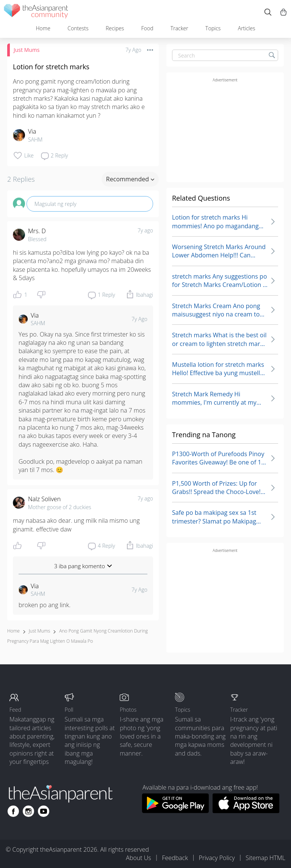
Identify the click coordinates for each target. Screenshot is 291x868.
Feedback (175, 858)
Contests (78, 28)
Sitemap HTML (265, 858)
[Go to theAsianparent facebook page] (13, 811)
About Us (138, 858)
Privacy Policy (217, 858)
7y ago (145, 230)
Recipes (115, 28)
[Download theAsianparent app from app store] (246, 811)
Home (43, 28)
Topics (213, 28)
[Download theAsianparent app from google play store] (175, 811)
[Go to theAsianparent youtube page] (44, 811)
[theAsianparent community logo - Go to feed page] (36, 12)
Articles (247, 28)
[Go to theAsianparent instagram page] (28, 811)
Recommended (130, 179)
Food (147, 28)
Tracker (179, 28)
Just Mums (27, 50)
